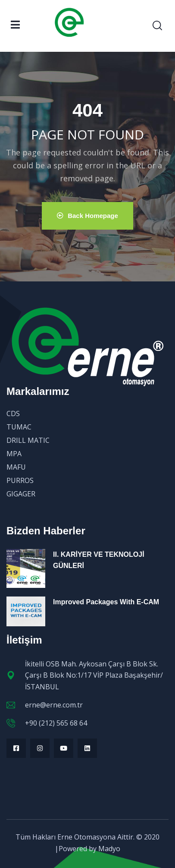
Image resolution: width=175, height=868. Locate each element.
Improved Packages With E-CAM (106, 602)
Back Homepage (87, 216)
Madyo (109, 849)
